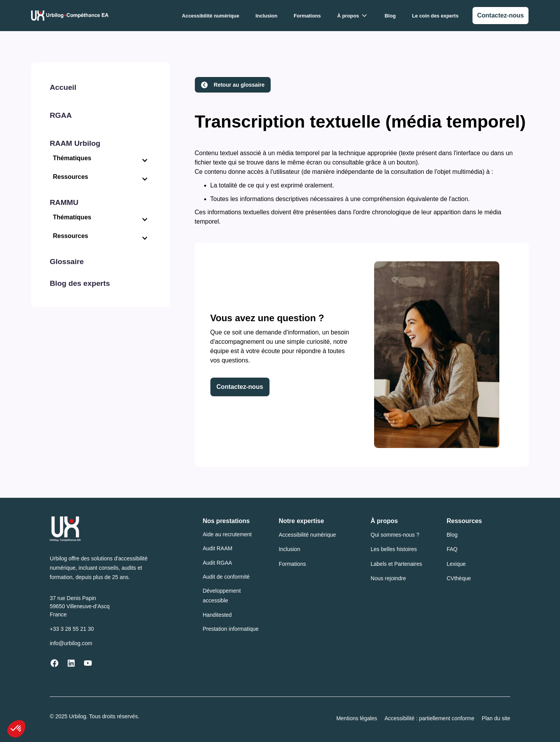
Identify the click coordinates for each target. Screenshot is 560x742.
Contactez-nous (240, 387)
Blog (390, 16)
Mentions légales (357, 718)
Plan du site (496, 718)
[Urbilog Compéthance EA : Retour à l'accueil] (70, 16)
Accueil (63, 87)
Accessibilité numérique (211, 16)
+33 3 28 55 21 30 (72, 629)
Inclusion (266, 16)
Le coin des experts (435, 16)
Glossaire (67, 262)
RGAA (61, 115)
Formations (307, 16)
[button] (353, 16)
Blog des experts (80, 283)
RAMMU (64, 202)
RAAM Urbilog (75, 143)
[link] (500, 16)
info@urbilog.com (71, 643)
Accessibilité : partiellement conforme (430, 718)
